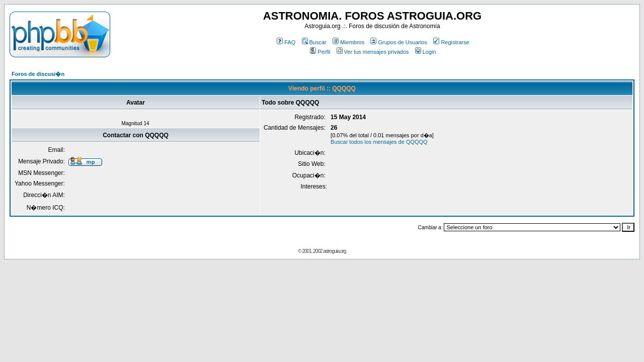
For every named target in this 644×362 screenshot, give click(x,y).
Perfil (320, 52)
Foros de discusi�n (38, 74)
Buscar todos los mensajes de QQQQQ (379, 142)
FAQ (286, 42)
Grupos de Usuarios (399, 42)
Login (426, 52)
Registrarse (451, 42)
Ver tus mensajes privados (373, 52)
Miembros (348, 42)
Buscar (314, 42)
